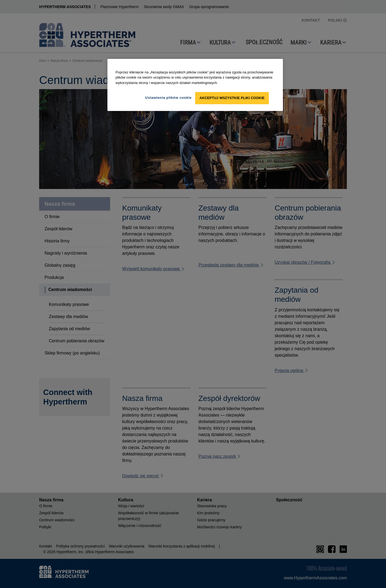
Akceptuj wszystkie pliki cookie (232, 98)
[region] (195, 85)
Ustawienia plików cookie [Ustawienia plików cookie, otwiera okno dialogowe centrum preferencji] (168, 98)
